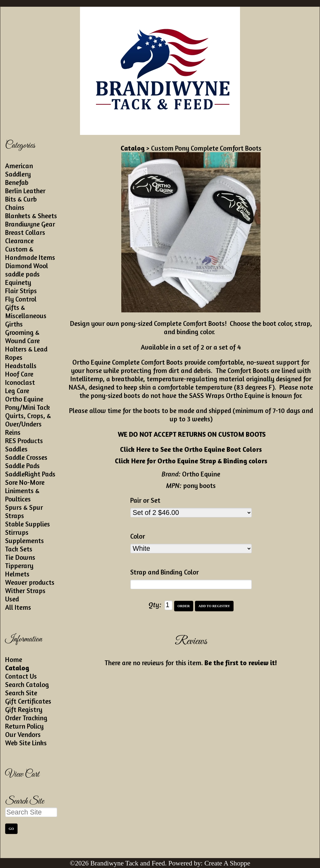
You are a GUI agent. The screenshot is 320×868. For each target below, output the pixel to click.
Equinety (18, 282)
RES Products (24, 441)
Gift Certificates (28, 701)
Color (138, 536)
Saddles (16, 449)
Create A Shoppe (227, 863)
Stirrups (17, 532)
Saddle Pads (22, 466)
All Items (18, 607)
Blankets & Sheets (31, 216)
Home (14, 659)
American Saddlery (19, 170)
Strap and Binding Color (164, 572)
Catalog (17, 668)
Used (12, 599)
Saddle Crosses (26, 457)
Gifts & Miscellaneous (26, 311)
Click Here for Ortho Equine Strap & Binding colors (191, 461)
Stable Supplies (28, 524)
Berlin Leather (25, 191)
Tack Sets (19, 549)
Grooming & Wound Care (22, 336)
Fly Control (21, 299)
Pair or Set (145, 500)
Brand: (171, 474)
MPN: (174, 485)
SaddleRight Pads (30, 474)
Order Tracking (26, 718)
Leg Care (17, 391)
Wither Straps (25, 591)
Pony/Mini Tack (28, 407)
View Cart (22, 775)
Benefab (17, 182)
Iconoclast (20, 382)
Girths (14, 324)
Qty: (155, 605)
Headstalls (21, 366)
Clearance (19, 241)
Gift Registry (24, 709)
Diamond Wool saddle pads (27, 270)
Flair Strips (21, 291)
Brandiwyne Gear (30, 224)
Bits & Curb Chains (21, 203)
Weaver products (30, 582)
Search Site (21, 693)
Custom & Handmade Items (30, 253)
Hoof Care (19, 374)
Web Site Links (26, 743)
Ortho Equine (24, 399)
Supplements (24, 541)
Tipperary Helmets (19, 570)
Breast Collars (25, 232)
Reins (13, 432)
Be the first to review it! (241, 663)
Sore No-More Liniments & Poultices (25, 491)
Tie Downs (20, 557)
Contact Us (21, 676)
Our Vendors (23, 734)
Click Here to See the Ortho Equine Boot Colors (191, 449)
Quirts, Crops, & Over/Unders (28, 420)
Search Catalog (27, 684)
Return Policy (24, 726)
